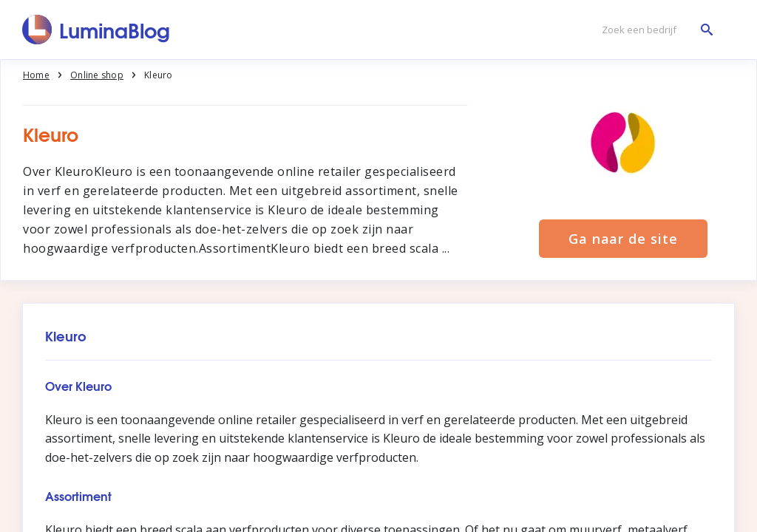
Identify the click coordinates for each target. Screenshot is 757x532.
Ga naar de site (623, 239)
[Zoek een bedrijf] (654, 30)
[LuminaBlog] (96, 30)
